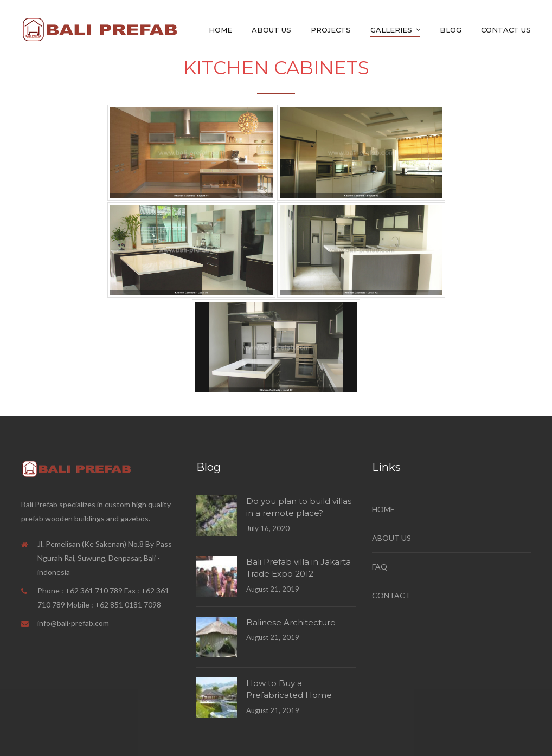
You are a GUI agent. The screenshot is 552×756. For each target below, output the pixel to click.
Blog (451, 30)
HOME (383, 509)
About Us (271, 30)
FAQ (380, 567)
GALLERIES (391, 30)
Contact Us (506, 30)
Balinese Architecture (291, 622)
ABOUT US (391, 538)
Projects (331, 30)
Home (220, 30)
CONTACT (391, 595)
